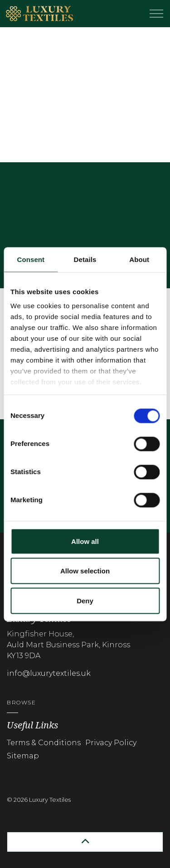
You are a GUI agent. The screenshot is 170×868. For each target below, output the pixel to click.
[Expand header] (156, 14)
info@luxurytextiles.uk (49, 673)
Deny (85, 600)
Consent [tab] (31, 259)
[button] (85, 842)
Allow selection (85, 571)
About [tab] (139, 259)
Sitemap (23, 756)
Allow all (85, 541)
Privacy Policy (111, 743)
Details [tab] (85, 259)
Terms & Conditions (44, 743)
